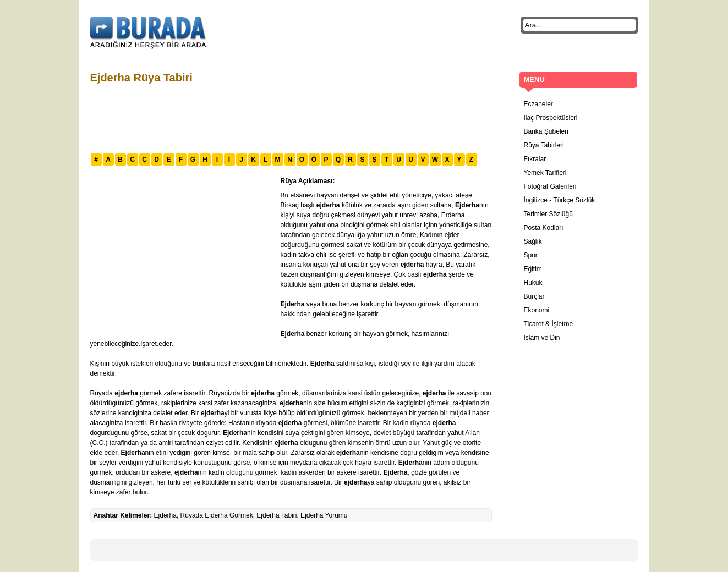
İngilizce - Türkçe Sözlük (560, 200)
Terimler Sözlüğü (548, 214)
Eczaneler (538, 104)
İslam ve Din (542, 338)
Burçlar (534, 296)
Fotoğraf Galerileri (550, 186)
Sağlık (533, 241)
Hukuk (533, 283)
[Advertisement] (291, 117)
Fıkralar (535, 159)
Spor (531, 255)
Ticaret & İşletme (549, 324)
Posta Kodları (544, 228)
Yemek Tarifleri (545, 173)
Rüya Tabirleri (544, 145)
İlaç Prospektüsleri (551, 118)
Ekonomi (537, 310)
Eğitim (533, 269)
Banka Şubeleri (546, 131)
